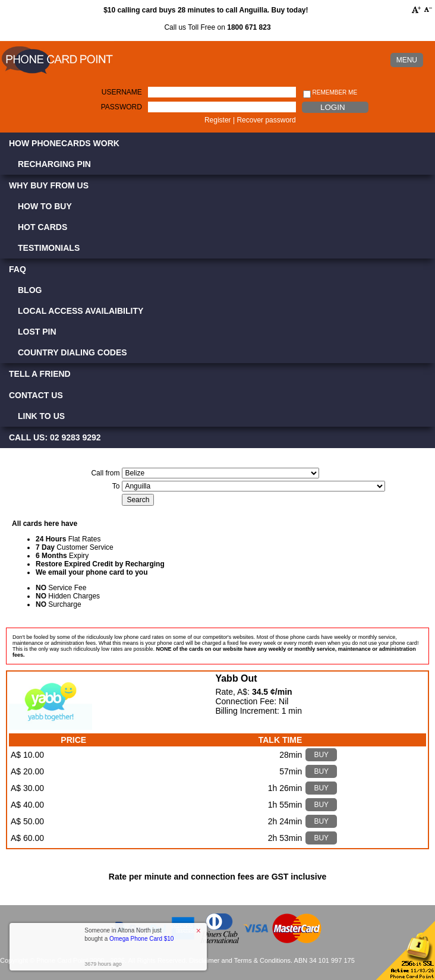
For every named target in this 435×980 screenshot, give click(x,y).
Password (122, 107)
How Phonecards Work (64, 143)
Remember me (330, 93)
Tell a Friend (40, 374)
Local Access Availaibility (81, 311)
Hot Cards (42, 227)
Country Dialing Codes (72, 352)
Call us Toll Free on (217, 27)
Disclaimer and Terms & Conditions (240, 960)
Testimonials (49, 248)
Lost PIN (37, 332)
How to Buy (45, 206)
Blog (30, 290)
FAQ (18, 269)
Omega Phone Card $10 (141, 939)
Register (218, 120)
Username (122, 92)
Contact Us (36, 395)
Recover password (266, 120)
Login (332, 107)
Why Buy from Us (49, 185)
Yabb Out (236, 678)
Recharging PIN (54, 164)
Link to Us (41, 416)
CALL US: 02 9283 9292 (55, 437)
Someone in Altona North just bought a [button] (129, 935)
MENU (407, 60)
